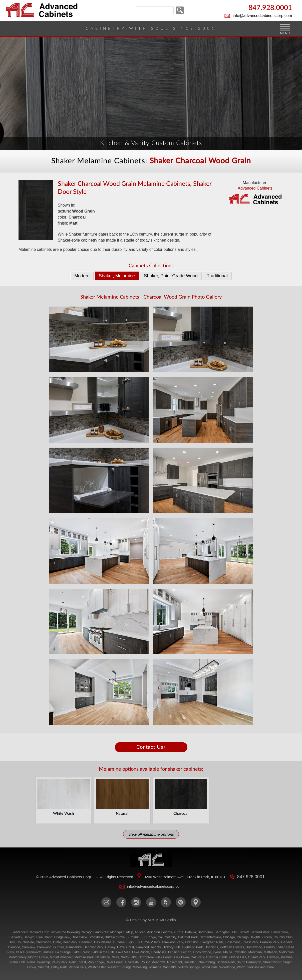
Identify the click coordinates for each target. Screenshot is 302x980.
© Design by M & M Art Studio (151, 920)
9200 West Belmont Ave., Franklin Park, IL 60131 (185, 877)
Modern (82, 276)
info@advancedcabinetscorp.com (262, 16)
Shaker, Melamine (117, 276)
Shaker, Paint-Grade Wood (171, 276)
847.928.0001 (270, 8)
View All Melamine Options (151, 834)
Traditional (217, 276)
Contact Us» (151, 747)
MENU (285, 33)
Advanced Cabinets (255, 197)
